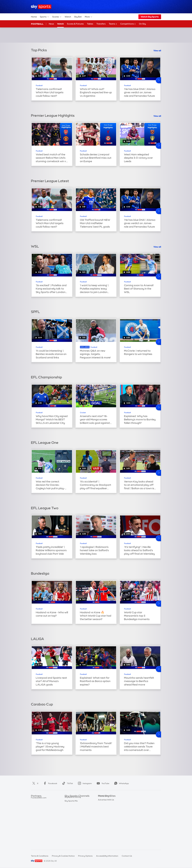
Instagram (84, 783)
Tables (90, 24)
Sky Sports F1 (71, 820)
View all (157, 51)
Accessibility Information (107, 856)
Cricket (83, 413)
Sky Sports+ (70, 836)
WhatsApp (121, 783)
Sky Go (101, 808)
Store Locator (104, 828)
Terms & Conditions (40, 856)
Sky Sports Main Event (74, 800)
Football (37, 24)
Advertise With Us (106, 832)
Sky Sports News (72, 832)
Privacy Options (85, 856)
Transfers (101, 24)
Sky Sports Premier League (77, 804)
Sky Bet (78, 17)
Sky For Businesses (106, 816)
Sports (45, 17)
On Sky (142, 24)
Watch (68, 17)
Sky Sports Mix (71, 844)
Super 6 (34, 804)
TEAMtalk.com (38, 808)
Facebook (50, 783)
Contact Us (127, 856)
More (89, 17)
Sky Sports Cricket (73, 812)
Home (34, 17)
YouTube (102, 783)
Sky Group (103, 812)
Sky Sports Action (73, 828)
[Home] (41, 7)
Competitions (128, 24)
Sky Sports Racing (73, 840)
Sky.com (102, 800)
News (51, 24)
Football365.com (39, 812)
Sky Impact (103, 824)
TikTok (67, 783)
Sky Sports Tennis (72, 824)
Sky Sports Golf (72, 816)
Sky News (102, 804)
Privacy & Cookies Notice (63, 856)
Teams (113, 24)
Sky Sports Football (73, 808)
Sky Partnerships (106, 820)
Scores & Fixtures (75, 24)
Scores (57, 17)
